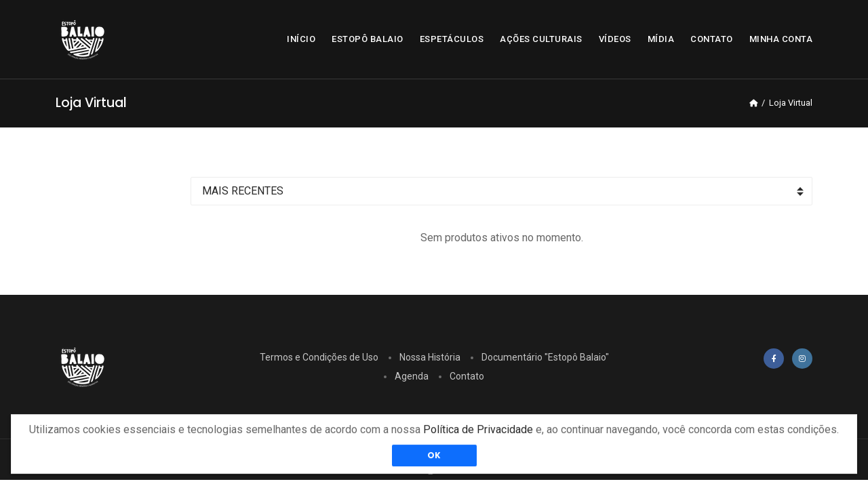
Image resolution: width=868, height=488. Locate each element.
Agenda (412, 376)
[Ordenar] (501, 191)
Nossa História (430, 357)
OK (434, 459)
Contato (467, 376)
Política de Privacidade (478, 433)
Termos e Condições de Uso (319, 357)
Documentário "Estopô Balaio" (545, 357)
